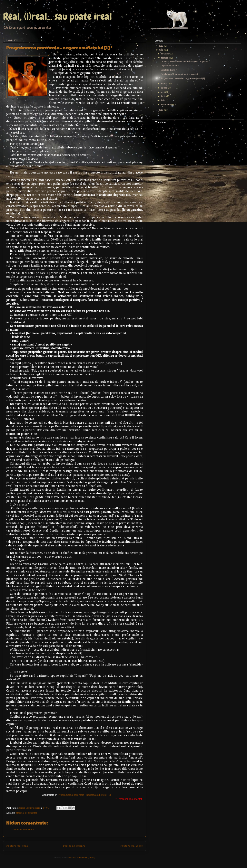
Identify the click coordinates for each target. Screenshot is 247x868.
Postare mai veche (132, 846)
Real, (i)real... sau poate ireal (58, 16)
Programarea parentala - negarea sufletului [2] (84, 795)
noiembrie (166, 105)
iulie (163, 100)
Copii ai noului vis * (170, 66)
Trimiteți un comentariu (23, 830)
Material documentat (26, 813)
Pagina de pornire (74, 846)
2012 (161, 50)
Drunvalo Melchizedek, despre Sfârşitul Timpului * (184, 61)
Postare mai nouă (17, 846)
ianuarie (165, 54)
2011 (161, 46)
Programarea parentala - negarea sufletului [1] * (183, 78)
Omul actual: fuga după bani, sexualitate (180, 74)
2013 (161, 110)
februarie (166, 58)
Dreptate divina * (168, 70)
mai (163, 92)
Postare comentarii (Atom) (82, 858)
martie (164, 84)
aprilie (164, 88)
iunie (164, 96)
